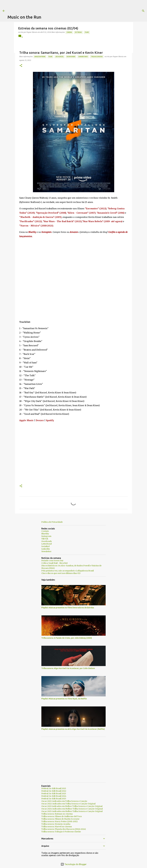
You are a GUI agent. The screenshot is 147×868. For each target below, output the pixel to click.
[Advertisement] (56, 6)
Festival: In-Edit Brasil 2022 (54, 791)
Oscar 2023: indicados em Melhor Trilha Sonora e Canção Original (72, 806)
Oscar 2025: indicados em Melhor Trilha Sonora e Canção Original (72, 811)
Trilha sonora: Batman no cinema (57, 814)
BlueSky (45, 534)
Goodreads (47, 541)
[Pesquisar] (109, 11)
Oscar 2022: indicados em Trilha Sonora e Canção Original (68, 804)
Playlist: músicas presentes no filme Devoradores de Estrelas (68, 608)
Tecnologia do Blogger (74, 864)
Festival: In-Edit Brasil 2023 (54, 794)
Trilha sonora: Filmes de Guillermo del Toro (62, 816)
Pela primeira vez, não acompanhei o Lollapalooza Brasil (68, 571)
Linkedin (46, 549)
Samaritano (83, 57)
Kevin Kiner (71, 57)
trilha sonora (97, 57)
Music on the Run (24, 17)
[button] (21, 66)
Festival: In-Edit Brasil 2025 (54, 799)
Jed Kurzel (60, 57)
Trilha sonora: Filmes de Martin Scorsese (60, 819)
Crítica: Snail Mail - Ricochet (54, 563)
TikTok (45, 539)
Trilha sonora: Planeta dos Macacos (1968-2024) (64, 829)
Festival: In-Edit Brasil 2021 (54, 788)
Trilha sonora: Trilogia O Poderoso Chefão (61, 832)
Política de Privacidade (52, 522)
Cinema (69, 32)
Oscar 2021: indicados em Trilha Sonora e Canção (64, 801)
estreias (78, 32)
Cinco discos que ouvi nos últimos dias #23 (61, 573)
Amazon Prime (40, 57)
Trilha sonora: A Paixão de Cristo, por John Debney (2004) (67, 638)
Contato (45, 531)
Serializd (45, 546)
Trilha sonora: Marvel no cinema (57, 827)
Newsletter (46, 551)
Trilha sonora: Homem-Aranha (56, 824)
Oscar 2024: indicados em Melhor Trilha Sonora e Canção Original (72, 809)
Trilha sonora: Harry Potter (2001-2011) (60, 821)
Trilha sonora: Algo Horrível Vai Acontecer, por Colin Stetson (68, 668)
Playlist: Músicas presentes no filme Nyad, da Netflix (64, 699)
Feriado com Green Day (52, 561)
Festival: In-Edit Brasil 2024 (54, 796)
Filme (87, 32)
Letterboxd (47, 544)
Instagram (46, 536)
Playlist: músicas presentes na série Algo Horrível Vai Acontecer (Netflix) (73, 729)
